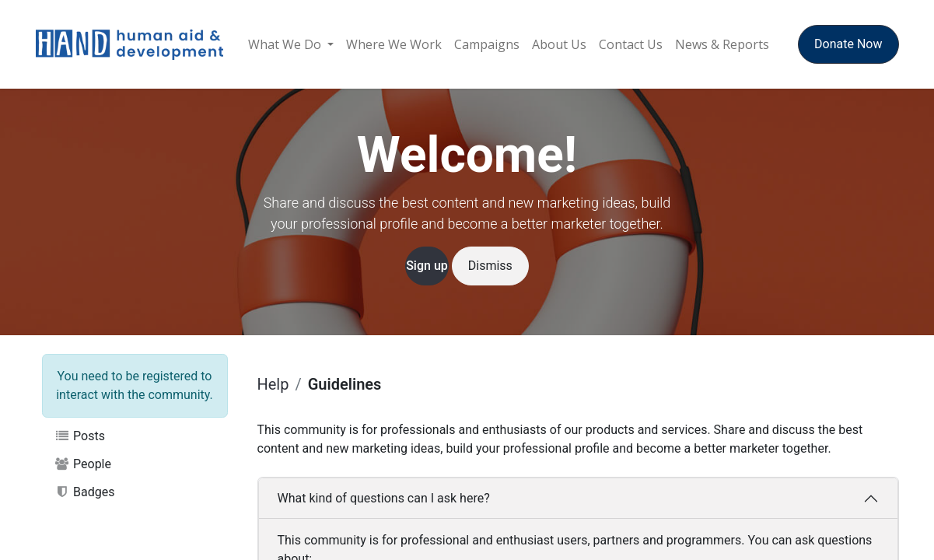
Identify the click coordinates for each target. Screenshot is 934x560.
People (83, 464)
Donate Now (848, 44)
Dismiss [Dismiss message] (490, 266)
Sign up (427, 266)
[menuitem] (291, 44)
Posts (80, 436)
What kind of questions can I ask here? (384, 498)
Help (273, 384)
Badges (85, 492)
